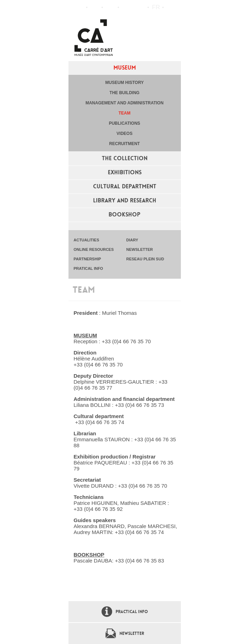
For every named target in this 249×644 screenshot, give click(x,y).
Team (125, 113)
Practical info (110, 7)
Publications (124, 123)
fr (156, 7)
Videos (124, 134)
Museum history (124, 83)
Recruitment (124, 144)
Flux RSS (126, 8)
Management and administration (124, 103)
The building (124, 93)
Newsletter (132, 633)
